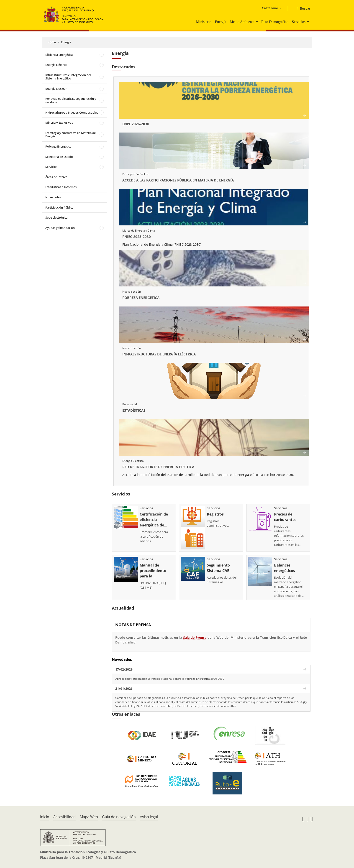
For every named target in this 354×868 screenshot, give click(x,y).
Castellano (270, 8)
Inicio (45, 817)
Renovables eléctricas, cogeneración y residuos (71, 100)
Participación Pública (59, 207)
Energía (220, 22)
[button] (257, 22)
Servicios (299, 22)
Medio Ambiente (242, 22)
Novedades (53, 197)
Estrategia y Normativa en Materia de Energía (71, 135)
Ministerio (204, 22)
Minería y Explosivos (59, 123)
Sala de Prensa (195, 637)
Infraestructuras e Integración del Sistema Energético (68, 77)
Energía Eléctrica (56, 65)
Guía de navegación (119, 817)
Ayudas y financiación (60, 228)
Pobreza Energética (58, 146)
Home (52, 42)
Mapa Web (89, 817)
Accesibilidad (64, 817)
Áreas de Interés (56, 177)
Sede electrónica (56, 217)
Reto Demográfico (275, 22)
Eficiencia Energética (59, 55)
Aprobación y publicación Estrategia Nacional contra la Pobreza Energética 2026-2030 (170, 679)
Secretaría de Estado (59, 157)
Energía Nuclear (56, 89)
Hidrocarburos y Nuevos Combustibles (72, 112)
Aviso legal (149, 817)
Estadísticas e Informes (61, 187)
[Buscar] (302, 8)
